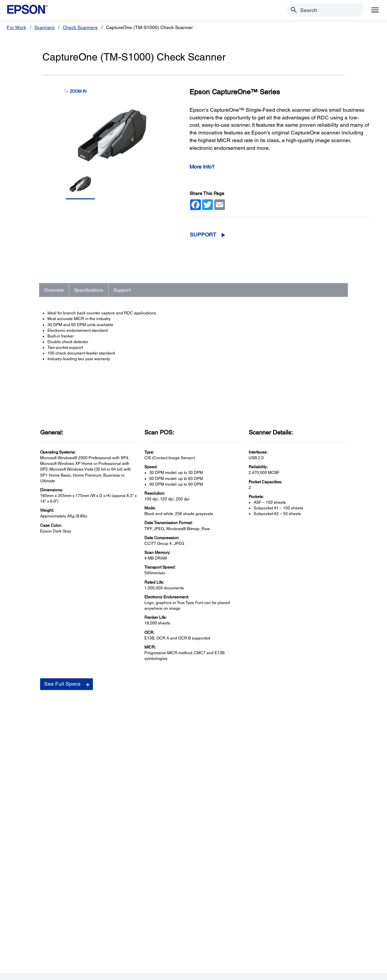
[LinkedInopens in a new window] (331, 946)
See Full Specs (62, 650)
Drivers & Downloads (282, 725)
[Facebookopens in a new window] (282, 946)
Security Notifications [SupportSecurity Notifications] (129, 904)
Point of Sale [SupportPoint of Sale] (120, 876)
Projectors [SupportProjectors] (118, 857)
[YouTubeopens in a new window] (314, 946)
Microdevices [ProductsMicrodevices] (30, 894)
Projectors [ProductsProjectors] (27, 857)
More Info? (202, 167)
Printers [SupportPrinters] (115, 848)
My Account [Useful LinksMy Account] (211, 857)
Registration (274, 739)
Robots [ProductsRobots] (24, 885)
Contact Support (277, 746)
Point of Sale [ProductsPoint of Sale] (29, 876)
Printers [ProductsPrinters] (24, 848)
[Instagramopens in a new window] (347, 946)
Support (203, 235)
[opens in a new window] (363, 946)
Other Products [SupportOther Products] (123, 894)
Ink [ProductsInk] (19, 904)
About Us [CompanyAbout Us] (299, 848)
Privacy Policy (119, 972)
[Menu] (375, 10)
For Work (16, 27)
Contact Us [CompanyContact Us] (301, 885)
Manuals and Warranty (283, 732)
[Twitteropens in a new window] (298, 946)
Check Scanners (80, 27)
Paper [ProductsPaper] (22, 913)
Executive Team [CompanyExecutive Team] (306, 866)
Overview (54, 290)
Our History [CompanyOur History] (301, 857)
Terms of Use (89, 972)
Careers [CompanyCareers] (298, 876)
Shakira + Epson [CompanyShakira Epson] (307, 894)
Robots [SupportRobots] (115, 885)
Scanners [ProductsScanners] (26, 866)
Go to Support (64, 764)
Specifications (89, 290)
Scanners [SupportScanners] (117, 866)
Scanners (44, 27)
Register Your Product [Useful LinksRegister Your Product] (221, 848)
